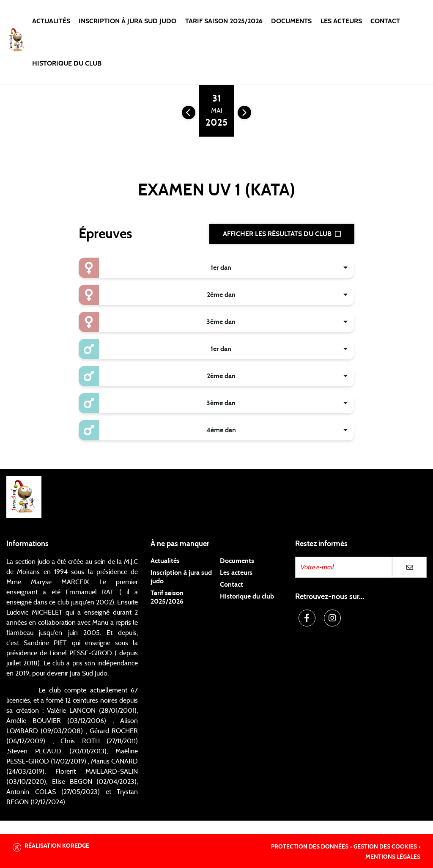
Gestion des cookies (385, 847)
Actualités (51, 21)
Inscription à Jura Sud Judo (127, 21)
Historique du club (67, 63)
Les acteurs (341, 21)
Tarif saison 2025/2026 (224, 21)
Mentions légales (393, 857)
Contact (385, 21)
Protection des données (310, 847)
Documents (291, 21)
